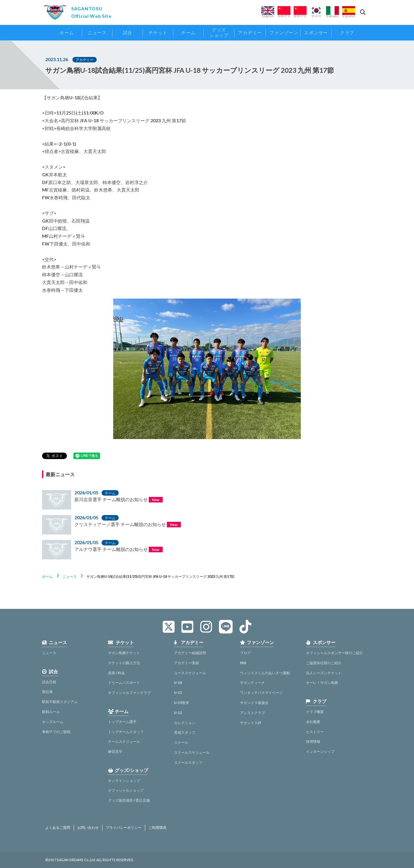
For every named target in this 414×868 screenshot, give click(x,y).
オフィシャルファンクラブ (129, 692)
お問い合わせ (88, 828)
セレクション (185, 723)
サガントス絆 (251, 723)
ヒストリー (315, 732)
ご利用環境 (157, 828)
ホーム (47, 576)
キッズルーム (53, 722)
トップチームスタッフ (126, 732)
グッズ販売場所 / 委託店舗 (129, 800)
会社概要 (313, 722)
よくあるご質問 (58, 828)
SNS (243, 663)
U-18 (178, 682)
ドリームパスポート (124, 682)
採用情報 (313, 741)
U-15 (178, 692)
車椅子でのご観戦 (56, 732)
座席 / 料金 (116, 673)
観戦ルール (51, 712)
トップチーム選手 (122, 722)
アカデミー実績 (186, 663)
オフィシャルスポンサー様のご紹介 (334, 653)
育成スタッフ (185, 732)
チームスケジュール (124, 741)
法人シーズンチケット (324, 673)
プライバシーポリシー (124, 828)
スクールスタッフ (188, 762)
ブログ (245, 653)
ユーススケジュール (190, 673)
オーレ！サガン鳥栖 (322, 682)
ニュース (70, 576)
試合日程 (49, 682)
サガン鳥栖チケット (124, 653)
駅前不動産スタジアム (60, 702)
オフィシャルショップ (126, 790)
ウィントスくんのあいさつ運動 (265, 673)
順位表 (47, 692)
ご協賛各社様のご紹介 (324, 663)
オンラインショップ (124, 780)
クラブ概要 (315, 712)
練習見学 (115, 751)
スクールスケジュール (192, 752)
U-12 (178, 713)
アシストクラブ (252, 713)
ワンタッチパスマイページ (261, 692)
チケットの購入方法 (124, 663)
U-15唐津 (181, 703)
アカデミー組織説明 (190, 653)
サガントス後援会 (254, 703)
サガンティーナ (252, 682)
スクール (181, 742)
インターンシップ (320, 751)
